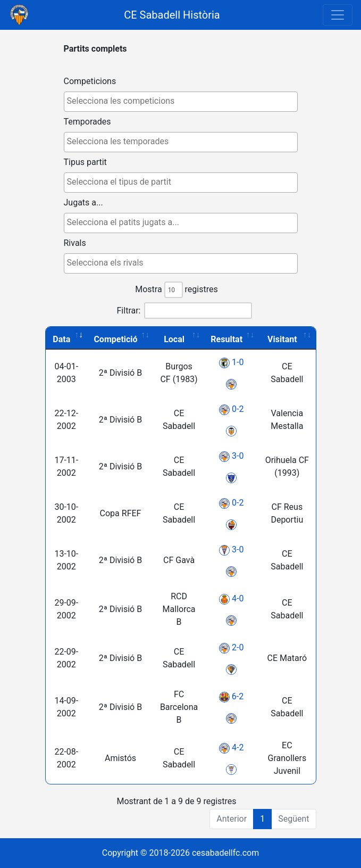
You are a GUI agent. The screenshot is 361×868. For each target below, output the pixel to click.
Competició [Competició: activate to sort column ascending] (115, 339)
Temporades (87, 122)
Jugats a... (83, 202)
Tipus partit (85, 162)
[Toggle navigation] (338, 15)
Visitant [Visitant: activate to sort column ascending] (282, 339)
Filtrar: (185, 311)
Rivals (75, 243)
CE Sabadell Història (172, 15)
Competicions (90, 81)
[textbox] (183, 101)
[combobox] (181, 102)
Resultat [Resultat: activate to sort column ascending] (226, 339)
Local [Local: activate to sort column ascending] (174, 339)
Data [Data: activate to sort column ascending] (61, 339)
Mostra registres (176, 290)
